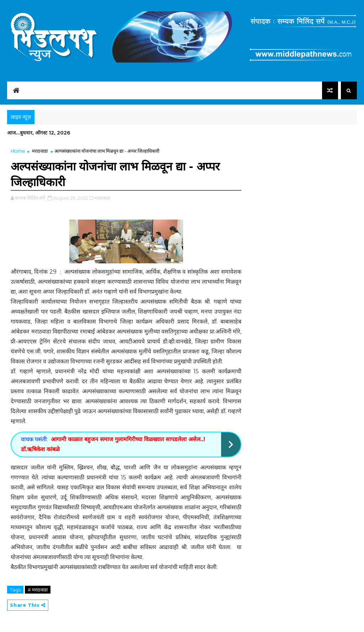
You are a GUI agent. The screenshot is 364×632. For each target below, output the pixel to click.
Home (18, 151)
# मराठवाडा (38, 590)
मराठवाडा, (103, 198)
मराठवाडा (40, 151)
